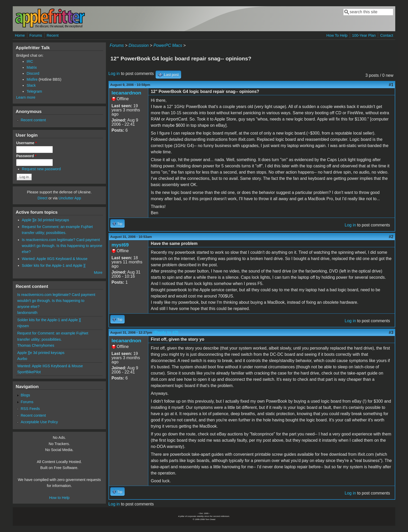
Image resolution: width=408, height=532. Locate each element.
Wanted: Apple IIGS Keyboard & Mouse (55, 259)
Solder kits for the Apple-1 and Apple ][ (54, 265)
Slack (31, 85)
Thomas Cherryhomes (36, 345)
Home (20, 35)
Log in (114, 74)
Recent (53, 35)
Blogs (25, 395)
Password (26, 156)
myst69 (120, 245)
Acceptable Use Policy (39, 422)
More (98, 273)
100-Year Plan (364, 35)
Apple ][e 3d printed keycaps (46, 220)
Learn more (26, 97)
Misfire (32, 79)
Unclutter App (70, 198)
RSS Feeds (30, 409)
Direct (42, 198)
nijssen (23, 326)
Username (26, 143)
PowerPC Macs (168, 45)
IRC (30, 61)
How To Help (337, 35)
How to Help (59, 498)
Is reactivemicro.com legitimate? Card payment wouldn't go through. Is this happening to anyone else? (62, 246)
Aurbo (22, 359)
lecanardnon (126, 93)
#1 (391, 85)
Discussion (139, 45)
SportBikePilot (29, 372)
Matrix (32, 67)
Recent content (33, 120)
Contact (387, 35)
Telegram (34, 91)
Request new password (41, 169)
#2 (391, 237)
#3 (391, 332)
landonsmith (27, 313)
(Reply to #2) (166, 332)
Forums (36, 35)
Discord (33, 73)
